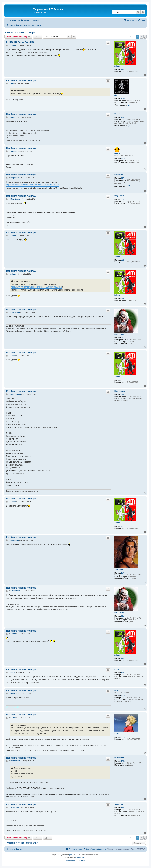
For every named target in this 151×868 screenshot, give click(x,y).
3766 (123, 808)
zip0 (116, 95)
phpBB (72, 855)
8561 (123, 199)
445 (122, 395)
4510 (123, 696)
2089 (123, 99)
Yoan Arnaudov (80, 858)
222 (122, 69)
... (7, 105)
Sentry (117, 734)
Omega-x (118, 153)
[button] (145, 37)
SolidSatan (119, 570)
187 (122, 573)
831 (122, 338)
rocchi (117, 669)
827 (122, 178)
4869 (123, 159)
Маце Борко (119, 196)
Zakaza (117, 66)
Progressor (119, 175)
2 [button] (141, 37)
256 (122, 117)
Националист (120, 391)
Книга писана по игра (20, 32)
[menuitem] (30, 20)
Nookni (117, 114)
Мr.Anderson (119, 758)
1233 (123, 761)
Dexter (117, 690)
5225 (123, 737)
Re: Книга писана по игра (21, 80)
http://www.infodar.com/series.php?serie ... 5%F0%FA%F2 (33, 185)
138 (122, 673)
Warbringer (119, 804)
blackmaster (119, 334)
